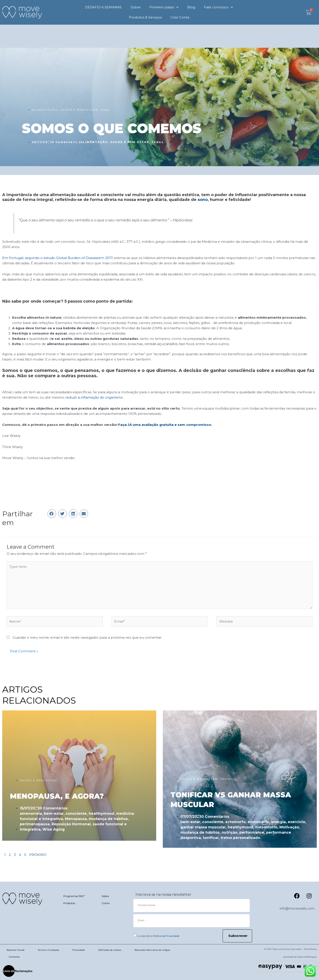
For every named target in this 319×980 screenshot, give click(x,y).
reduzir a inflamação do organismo (94, 397)
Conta (106, 903)
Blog (191, 7)
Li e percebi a (158, 936)
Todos (105, 110)
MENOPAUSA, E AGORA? (57, 796)
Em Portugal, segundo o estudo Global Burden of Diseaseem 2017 (57, 258)
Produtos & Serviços (145, 17)
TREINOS (228, 779)
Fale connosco (218, 7)
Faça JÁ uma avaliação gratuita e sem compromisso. (165, 425)
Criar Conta (180, 17)
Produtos (69, 903)
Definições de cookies (110, 950)
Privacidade (79, 950)
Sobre (136, 7)
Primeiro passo (164, 7)
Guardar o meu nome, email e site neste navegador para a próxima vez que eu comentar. (87, 637)
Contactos (14, 957)
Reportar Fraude (16, 950)
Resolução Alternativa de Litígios (152, 950)
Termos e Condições (49, 950)
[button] (52, 514)
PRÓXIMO (38, 855)
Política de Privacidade (166, 936)
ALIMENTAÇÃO (45, 110)
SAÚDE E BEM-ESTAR (79, 110)
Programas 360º (74, 896)
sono (203, 200)
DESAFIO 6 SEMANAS (103, 7)
